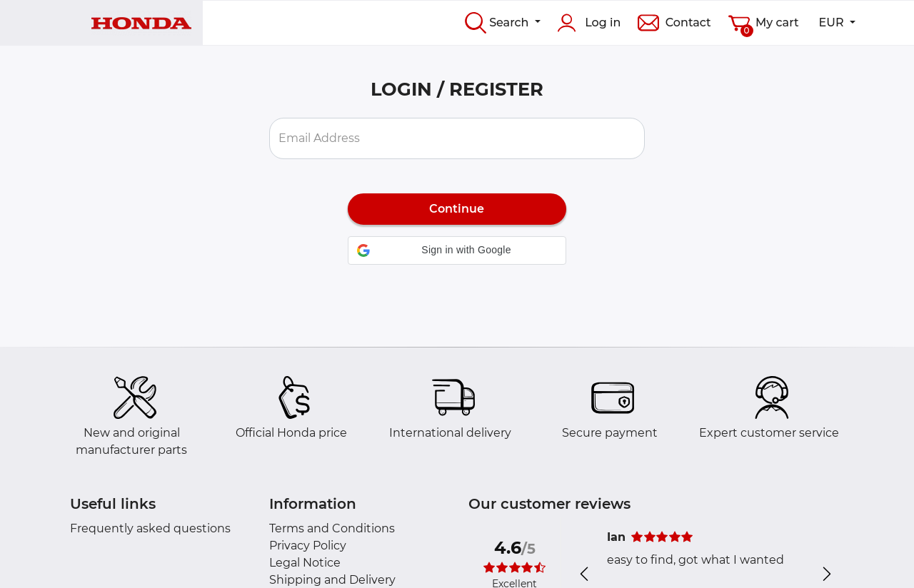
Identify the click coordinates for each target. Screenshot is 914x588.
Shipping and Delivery (332, 580)
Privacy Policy (308, 546)
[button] (457, 250)
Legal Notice (305, 563)
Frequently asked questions (150, 528)
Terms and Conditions (332, 528)
